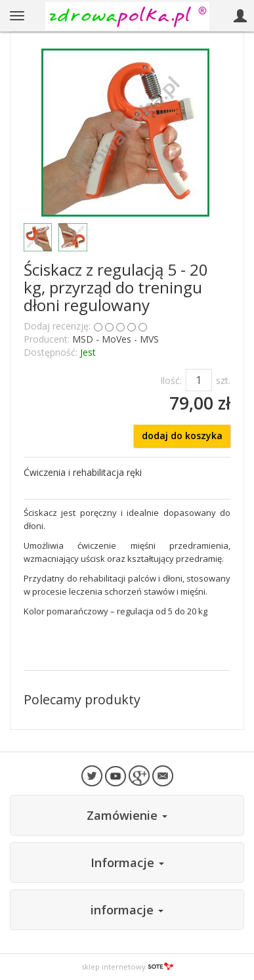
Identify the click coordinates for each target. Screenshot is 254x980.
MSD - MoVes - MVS (116, 339)
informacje (127, 910)
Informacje (127, 863)
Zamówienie (127, 815)
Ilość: (171, 380)
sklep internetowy (127, 967)
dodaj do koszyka (182, 436)
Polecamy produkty (82, 699)
